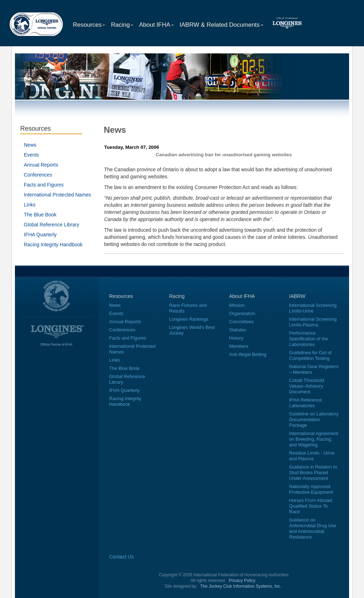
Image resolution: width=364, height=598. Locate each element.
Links (30, 205)
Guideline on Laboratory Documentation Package (314, 419)
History (236, 338)
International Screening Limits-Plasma (313, 322)
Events (31, 155)
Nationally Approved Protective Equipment (311, 489)
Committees (242, 322)
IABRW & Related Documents (221, 25)
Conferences (38, 175)
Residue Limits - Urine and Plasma (312, 456)
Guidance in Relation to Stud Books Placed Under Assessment (313, 473)
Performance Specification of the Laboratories (309, 339)
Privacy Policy (242, 581)
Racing (122, 25)
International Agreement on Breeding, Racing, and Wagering (314, 439)
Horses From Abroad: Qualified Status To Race (311, 506)
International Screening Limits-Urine (313, 308)
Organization (242, 313)
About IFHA (156, 25)
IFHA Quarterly (40, 235)
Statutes (238, 330)
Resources (89, 25)
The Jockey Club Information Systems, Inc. (241, 586)
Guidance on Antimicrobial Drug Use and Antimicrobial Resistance (313, 528)
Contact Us (121, 557)
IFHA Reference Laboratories (306, 403)
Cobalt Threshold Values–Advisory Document (307, 386)
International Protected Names (57, 195)
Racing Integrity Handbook (53, 245)
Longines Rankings (189, 319)
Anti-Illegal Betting (248, 354)
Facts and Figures (44, 185)
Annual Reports (41, 165)
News (30, 145)
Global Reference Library (52, 225)
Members (239, 346)
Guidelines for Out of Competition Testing (310, 355)
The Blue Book (40, 215)
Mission (237, 305)
